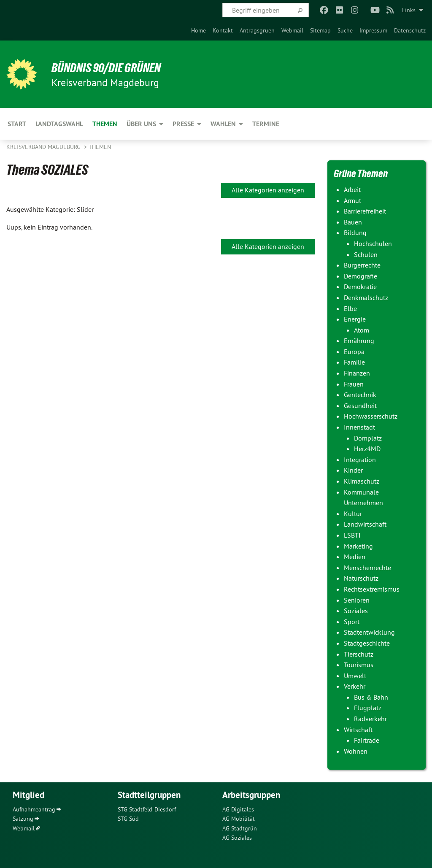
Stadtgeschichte (367, 643)
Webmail (292, 30)
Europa (354, 352)
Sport (352, 622)
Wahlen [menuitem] (223, 124)
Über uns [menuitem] (141, 124)
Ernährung (359, 341)
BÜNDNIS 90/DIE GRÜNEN (110, 68)
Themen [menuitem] (105, 124)
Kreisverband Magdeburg (44, 147)
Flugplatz (368, 708)
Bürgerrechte (362, 265)
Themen (100, 147)
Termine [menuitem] (266, 124)
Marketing (358, 546)
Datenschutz (410, 30)
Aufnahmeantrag (34, 809)
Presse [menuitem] (183, 124)
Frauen (354, 384)
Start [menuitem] (17, 124)
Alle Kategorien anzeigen (268, 190)
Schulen (366, 254)
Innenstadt (359, 427)
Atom (362, 330)
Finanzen (357, 373)
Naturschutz (361, 578)
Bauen (353, 222)
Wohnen (356, 751)
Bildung (355, 233)
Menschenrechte (367, 568)
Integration (360, 460)
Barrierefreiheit (365, 211)
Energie (355, 319)
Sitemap (320, 30)
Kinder (353, 470)
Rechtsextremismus (372, 589)
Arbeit (352, 189)
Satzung (23, 819)
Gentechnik (360, 395)
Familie (354, 362)
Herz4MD (367, 449)
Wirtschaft (358, 730)
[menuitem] (198, 30)
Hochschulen (373, 243)
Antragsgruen (257, 30)
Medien (355, 557)
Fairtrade (367, 740)
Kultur (353, 514)
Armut (352, 200)
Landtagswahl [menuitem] (59, 124)
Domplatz (368, 438)
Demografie (360, 276)
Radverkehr (370, 719)
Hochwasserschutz (371, 416)
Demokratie (360, 287)
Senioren (357, 600)
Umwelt (355, 676)
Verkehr (355, 686)
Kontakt (223, 30)
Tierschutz (359, 654)
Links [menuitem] (409, 10)
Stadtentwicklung (369, 632)
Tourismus (359, 665)
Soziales (356, 611)
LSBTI (352, 535)
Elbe (350, 308)
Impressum (373, 30)
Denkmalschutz (366, 297)
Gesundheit (360, 406)
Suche (345, 30)
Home (198, 30)
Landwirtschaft (365, 524)
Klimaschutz (362, 481)
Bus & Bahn (371, 697)
